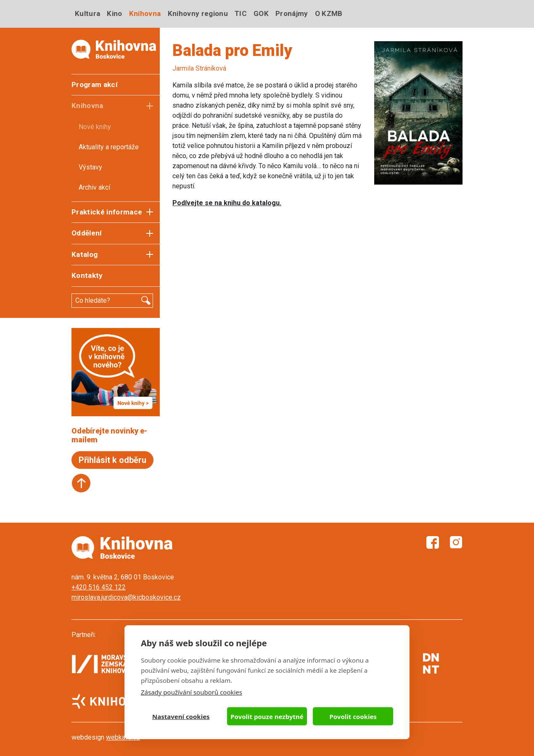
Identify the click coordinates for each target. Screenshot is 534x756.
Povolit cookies (353, 716)
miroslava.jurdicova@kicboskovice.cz (126, 597)
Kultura (87, 13)
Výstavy (90, 167)
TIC (241, 13)
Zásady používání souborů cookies (192, 692)
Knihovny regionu (198, 13)
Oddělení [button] (87, 233)
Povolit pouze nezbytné (267, 716)
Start (81, 483)
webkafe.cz (123, 737)
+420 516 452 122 (99, 587)
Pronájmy (292, 13)
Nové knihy (95, 127)
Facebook (433, 542)
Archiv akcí (94, 187)
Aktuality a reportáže (109, 147)
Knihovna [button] (87, 106)
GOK (261, 13)
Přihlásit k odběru (112, 460)
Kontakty (87, 275)
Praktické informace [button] (107, 212)
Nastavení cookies (181, 716)
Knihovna (145, 13)
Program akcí (95, 85)
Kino (114, 13)
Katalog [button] (85, 254)
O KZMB (329, 13)
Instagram (456, 542)
